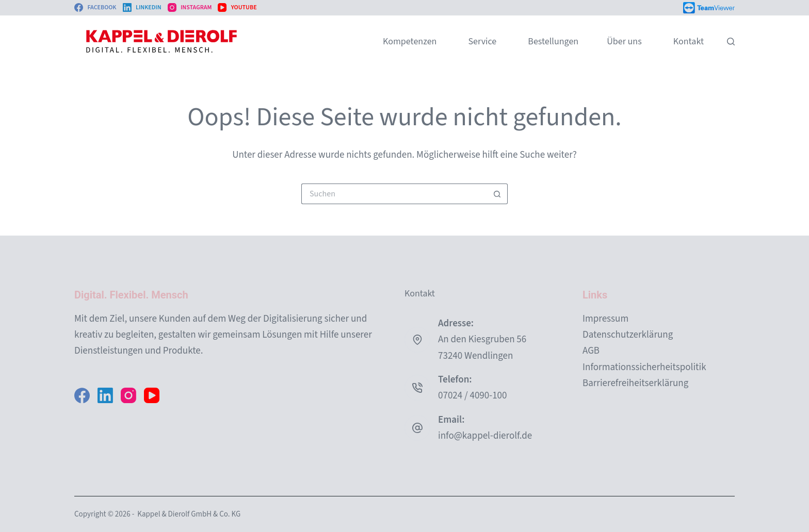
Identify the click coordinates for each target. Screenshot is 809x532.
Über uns (624, 41)
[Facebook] (95, 8)
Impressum (605, 319)
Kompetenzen (410, 41)
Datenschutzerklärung (628, 335)
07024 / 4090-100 (472, 396)
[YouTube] (237, 8)
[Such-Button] (497, 194)
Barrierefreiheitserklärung (635, 383)
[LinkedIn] (142, 8)
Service (482, 41)
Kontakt (689, 41)
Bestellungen (553, 41)
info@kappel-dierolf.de (485, 436)
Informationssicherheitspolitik (644, 367)
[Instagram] (190, 8)
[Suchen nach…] (394, 194)
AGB (591, 351)
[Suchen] (731, 41)
